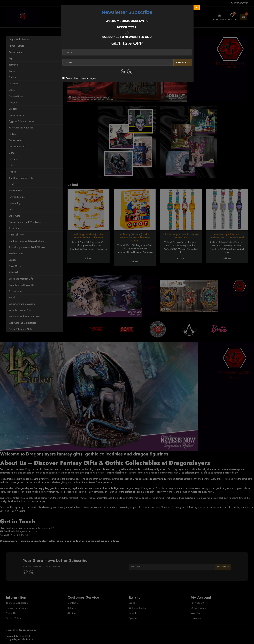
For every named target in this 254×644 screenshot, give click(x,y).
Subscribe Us (183, 62)
